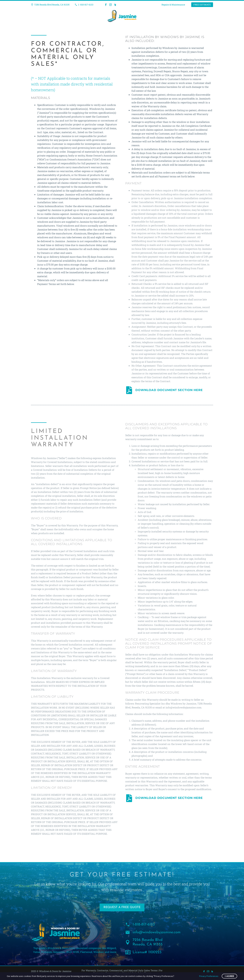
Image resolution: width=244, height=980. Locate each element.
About (152, 16)
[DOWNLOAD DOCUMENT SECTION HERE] (129, 390)
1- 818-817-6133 (86, 5)
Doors (92, 16)
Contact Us (170, 16)
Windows (76, 16)
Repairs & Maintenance (173, 5)
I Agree (229, 976)
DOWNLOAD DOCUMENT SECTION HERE (169, 390)
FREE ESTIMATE (202, 5)
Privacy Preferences (209, 976)
